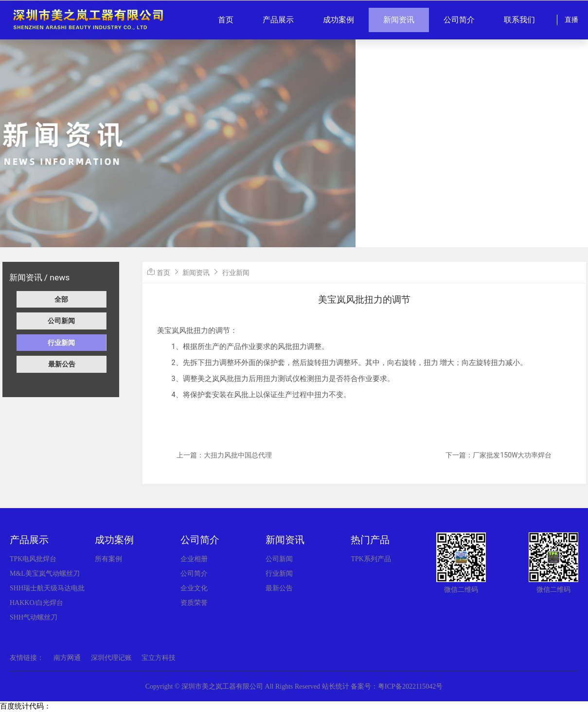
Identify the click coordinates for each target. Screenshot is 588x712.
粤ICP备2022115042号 (410, 686)
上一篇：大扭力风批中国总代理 (224, 455)
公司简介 (459, 20)
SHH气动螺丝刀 (34, 617)
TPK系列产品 (371, 559)
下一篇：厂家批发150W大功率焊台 (499, 455)
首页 (226, 20)
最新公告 (62, 364)
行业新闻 (61, 343)
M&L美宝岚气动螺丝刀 (45, 574)
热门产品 (370, 540)
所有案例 (108, 559)
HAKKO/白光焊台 (36, 603)
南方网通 (67, 658)
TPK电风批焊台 (33, 559)
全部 (61, 299)
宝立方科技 (159, 658)
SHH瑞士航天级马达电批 (47, 588)
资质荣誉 (194, 603)
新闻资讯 (399, 20)
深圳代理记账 (111, 658)
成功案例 (339, 20)
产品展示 (278, 20)
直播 (571, 20)
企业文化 (194, 588)
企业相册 (194, 559)
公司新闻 (61, 321)
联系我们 (519, 20)
